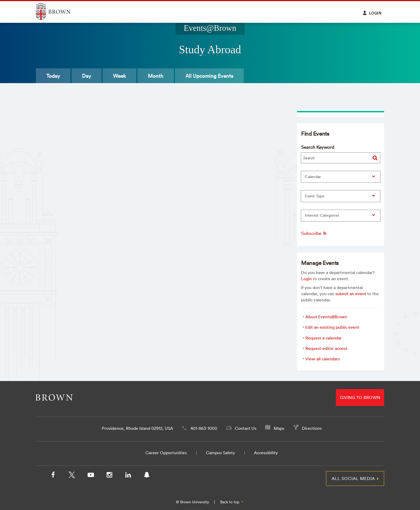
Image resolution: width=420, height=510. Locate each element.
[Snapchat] (147, 476)
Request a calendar (324, 338)
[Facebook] (53, 476)
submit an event (351, 294)
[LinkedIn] (128, 476)
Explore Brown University (59, 11)
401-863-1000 (204, 428)
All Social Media (353, 478)
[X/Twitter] (72, 476)
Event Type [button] (315, 196)
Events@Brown (210, 28)
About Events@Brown (326, 317)
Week (119, 76)
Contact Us (246, 428)
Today (53, 76)
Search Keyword (318, 147)
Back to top (232, 502)
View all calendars (323, 359)
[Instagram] (109, 476)
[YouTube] (91, 476)
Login (306, 279)
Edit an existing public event (332, 327)
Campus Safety (220, 453)
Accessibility (266, 453)
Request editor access (326, 348)
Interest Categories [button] (322, 215)
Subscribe (314, 233)
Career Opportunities (166, 453)
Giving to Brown (360, 397)
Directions (312, 428)
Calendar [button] (313, 177)
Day (87, 76)
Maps (279, 428)
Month (156, 76)
